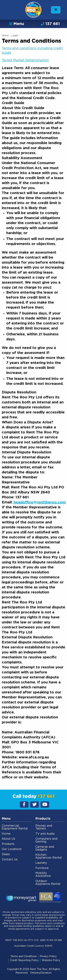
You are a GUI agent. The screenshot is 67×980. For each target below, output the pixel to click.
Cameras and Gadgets (45, 848)
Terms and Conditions (23, 956)
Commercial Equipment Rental (15, 827)
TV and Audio (45, 834)
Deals (6, 854)
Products (8, 844)
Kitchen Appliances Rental (49, 856)
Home (5, 36)
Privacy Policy (48, 956)
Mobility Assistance (43, 874)
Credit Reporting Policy (24, 960)
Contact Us (10, 859)
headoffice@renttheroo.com (40, 502)
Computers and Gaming (46, 840)
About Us (8, 839)
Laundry (41, 863)
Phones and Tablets (44, 827)
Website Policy (51, 960)
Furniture (42, 868)
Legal (15, 36)
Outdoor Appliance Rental (48, 882)
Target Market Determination (25, 60)
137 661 (50, 24)
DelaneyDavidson (41, 973)
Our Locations (12, 849)
